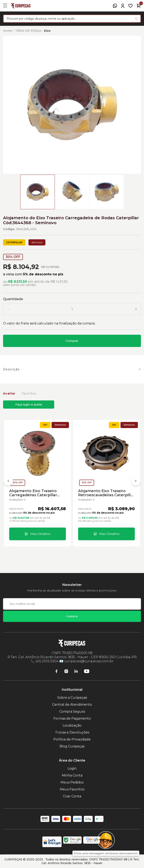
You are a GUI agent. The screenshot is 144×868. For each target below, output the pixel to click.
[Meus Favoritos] (130, 6)
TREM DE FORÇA (28, 31)
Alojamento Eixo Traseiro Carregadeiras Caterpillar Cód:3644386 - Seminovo (33, 493)
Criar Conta (72, 796)
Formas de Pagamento (72, 718)
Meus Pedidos (72, 782)
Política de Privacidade (72, 739)
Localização (72, 725)
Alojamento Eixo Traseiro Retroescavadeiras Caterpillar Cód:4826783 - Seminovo (106, 493)
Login (72, 768)
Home (8, 31)
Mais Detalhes (40, 534)
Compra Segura (72, 711)
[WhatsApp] (115, 6)
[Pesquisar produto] (137, 19)
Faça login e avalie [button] (29, 405)
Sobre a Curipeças (72, 698)
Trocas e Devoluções (72, 732)
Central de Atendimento (72, 705)
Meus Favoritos (72, 789)
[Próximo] (136, 482)
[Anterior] (8, 482)
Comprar (72, 341)
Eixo (47, 31)
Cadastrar (72, 616)
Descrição (11, 369)
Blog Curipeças (72, 746)
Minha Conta (72, 775)
